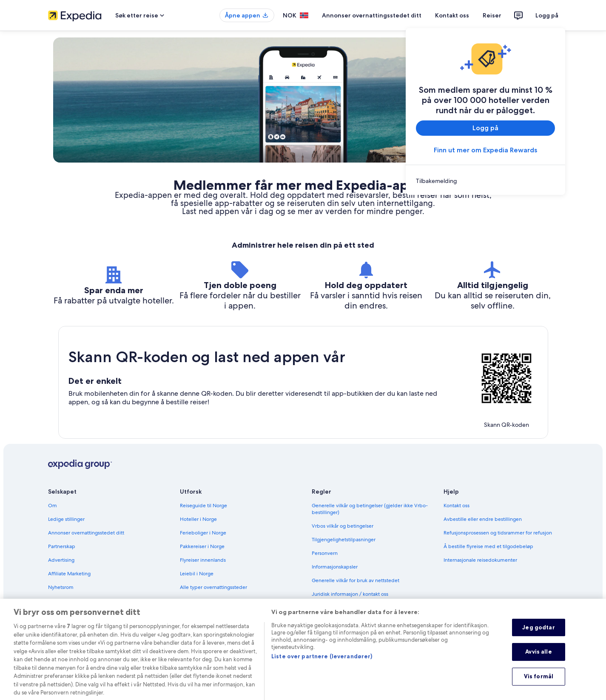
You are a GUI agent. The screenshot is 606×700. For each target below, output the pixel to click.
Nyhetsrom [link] (61, 587)
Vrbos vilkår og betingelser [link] (343, 526)
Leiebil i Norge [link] (197, 574)
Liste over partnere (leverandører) (322, 665)
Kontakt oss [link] (457, 506)
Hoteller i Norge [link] (198, 519)
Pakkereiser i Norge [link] (202, 546)
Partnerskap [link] (62, 546)
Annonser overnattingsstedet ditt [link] (86, 533)
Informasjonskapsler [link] (335, 567)
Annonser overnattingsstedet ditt (372, 15)
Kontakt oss (452, 15)
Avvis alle (538, 661)
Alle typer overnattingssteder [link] (213, 587)
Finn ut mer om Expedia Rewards (485, 150)
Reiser (492, 15)
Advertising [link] (61, 560)
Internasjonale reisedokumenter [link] (480, 560)
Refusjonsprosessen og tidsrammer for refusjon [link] (498, 533)
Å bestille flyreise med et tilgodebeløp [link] (488, 546)
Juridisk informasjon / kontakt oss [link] (350, 594)
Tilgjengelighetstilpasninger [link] (344, 540)
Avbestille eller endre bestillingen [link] (483, 519)
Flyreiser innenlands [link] (203, 560)
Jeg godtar (538, 636)
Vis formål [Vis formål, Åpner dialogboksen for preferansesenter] (539, 685)
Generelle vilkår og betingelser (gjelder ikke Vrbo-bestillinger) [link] (370, 509)
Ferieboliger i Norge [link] (203, 533)
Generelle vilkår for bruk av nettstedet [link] (356, 580)
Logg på (547, 15)
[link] (485, 181)
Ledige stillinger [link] (66, 519)
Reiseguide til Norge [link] (203, 506)
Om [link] (53, 506)
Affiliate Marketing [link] (69, 574)
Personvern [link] (325, 553)
